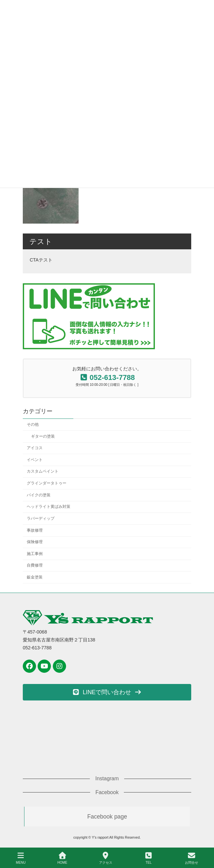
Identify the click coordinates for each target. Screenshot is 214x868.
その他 (33, 424)
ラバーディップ (41, 518)
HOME (62, 858)
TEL (149, 858)
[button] (107, 692)
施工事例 (35, 554)
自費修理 (35, 566)
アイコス (35, 448)
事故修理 (35, 530)
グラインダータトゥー (47, 483)
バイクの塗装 (39, 495)
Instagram (107, 778)
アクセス (106, 858)
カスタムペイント (43, 472)
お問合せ (192, 858)
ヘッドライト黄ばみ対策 (49, 507)
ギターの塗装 (43, 436)
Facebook (107, 792)
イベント (35, 460)
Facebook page (107, 817)
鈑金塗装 (35, 577)
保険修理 (35, 542)
